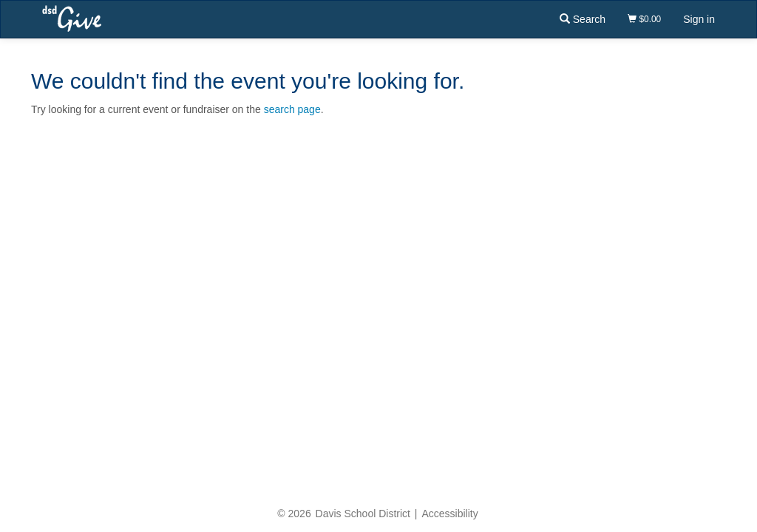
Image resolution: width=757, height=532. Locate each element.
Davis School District (363, 514)
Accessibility (449, 514)
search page (292, 109)
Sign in (699, 19)
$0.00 (644, 19)
